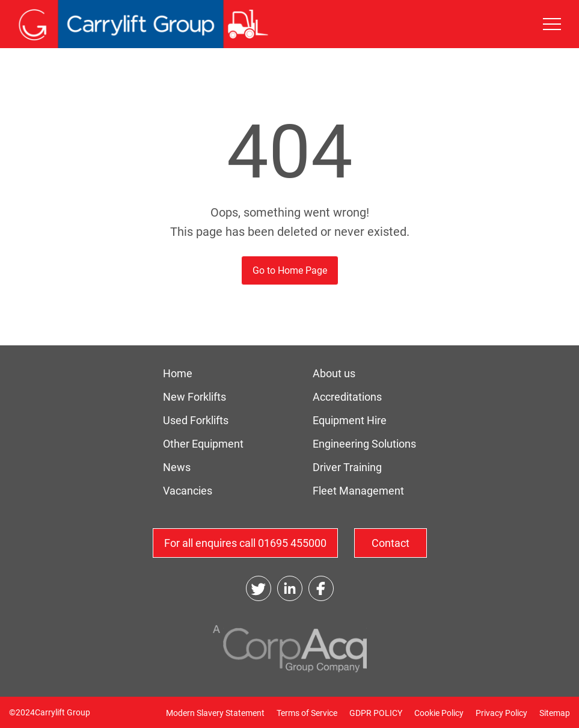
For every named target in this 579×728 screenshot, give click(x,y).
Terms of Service (307, 713)
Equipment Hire (350, 420)
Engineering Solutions (364, 444)
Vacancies (188, 491)
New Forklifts (195, 397)
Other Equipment (203, 444)
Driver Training (347, 467)
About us (334, 373)
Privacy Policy (501, 713)
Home (178, 373)
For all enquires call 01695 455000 (245, 543)
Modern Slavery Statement (215, 713)
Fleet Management (358, 491)
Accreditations (347, 397)
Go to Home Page (290, 270)
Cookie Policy (439, 713)
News (177, 467)
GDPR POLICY (376, 713)
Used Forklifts (196, 420)
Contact (391, 543)
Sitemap (555, 713)
